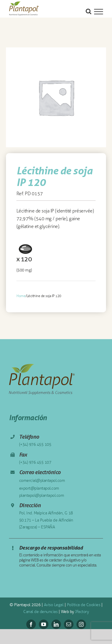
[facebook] (31, 624)
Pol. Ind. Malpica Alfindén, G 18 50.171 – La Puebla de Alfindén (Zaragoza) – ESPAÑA (46, 520)
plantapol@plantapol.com (42, 495)
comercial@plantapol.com (42, 481)
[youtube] (44, 624)
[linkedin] (56, 624)
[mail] (69, 624)
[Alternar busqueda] (89, 11)
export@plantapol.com (39, 488)
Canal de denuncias (40, 612)
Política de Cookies (84, 605)
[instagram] (81, 624)
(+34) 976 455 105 (35, 444)
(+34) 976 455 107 (35, 462)
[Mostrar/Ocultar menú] (99, 12)
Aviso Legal (54, 605)
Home (21, 296)
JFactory (82, 612)
